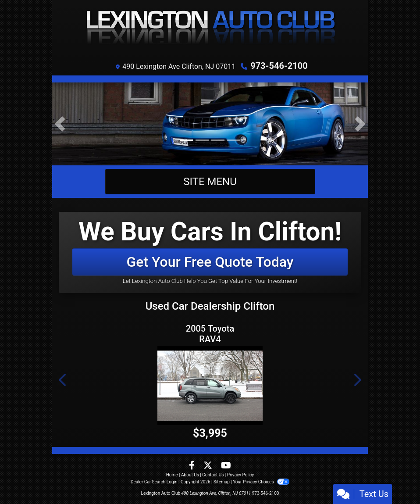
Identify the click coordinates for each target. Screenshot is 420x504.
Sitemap (222, 482)
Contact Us (213, 475)
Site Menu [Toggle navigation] (210, 182)
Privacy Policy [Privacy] (241, 475)
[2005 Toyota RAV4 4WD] (210, 386)
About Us (190, 475)
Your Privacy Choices (261, 482)
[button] (60, 124)
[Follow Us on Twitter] (209, 466)
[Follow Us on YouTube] (226, 466)
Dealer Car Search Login (154, 482)
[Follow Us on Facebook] (193, 466)
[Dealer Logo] (210, 29)
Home (172, 475)
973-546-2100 (279, 66)
